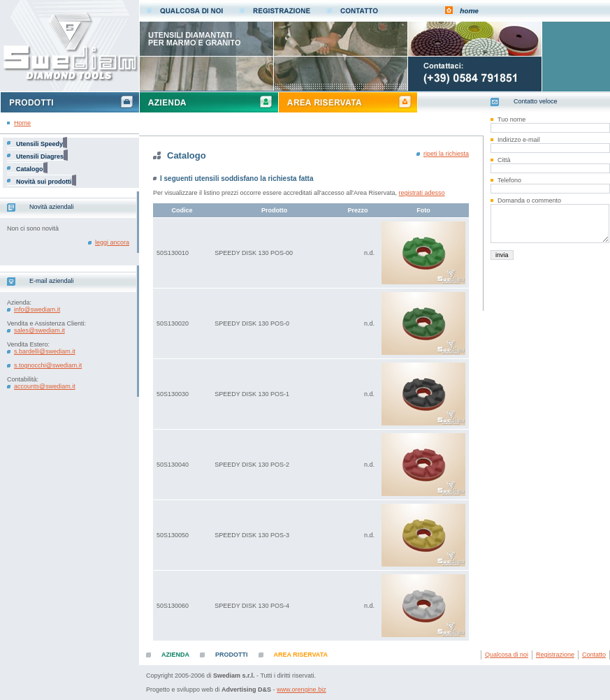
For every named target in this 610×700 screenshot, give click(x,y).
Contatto (594, 655)
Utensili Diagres (40, 156)
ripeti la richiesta (446, 154)
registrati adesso (422, 193)
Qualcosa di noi (507, 655)
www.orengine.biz (302, 690)
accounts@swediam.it (45, 386)
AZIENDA (175, 655)
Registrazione (555, 655)
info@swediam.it (37, 309)
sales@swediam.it (39, 330)
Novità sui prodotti (44, 182)
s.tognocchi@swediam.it (48, 365)
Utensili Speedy (39, 144)
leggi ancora (112, 242)
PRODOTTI (232, 655)
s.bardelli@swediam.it (45, 351)
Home (22, 123)
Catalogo (30, 169)
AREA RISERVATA (301, 655)
